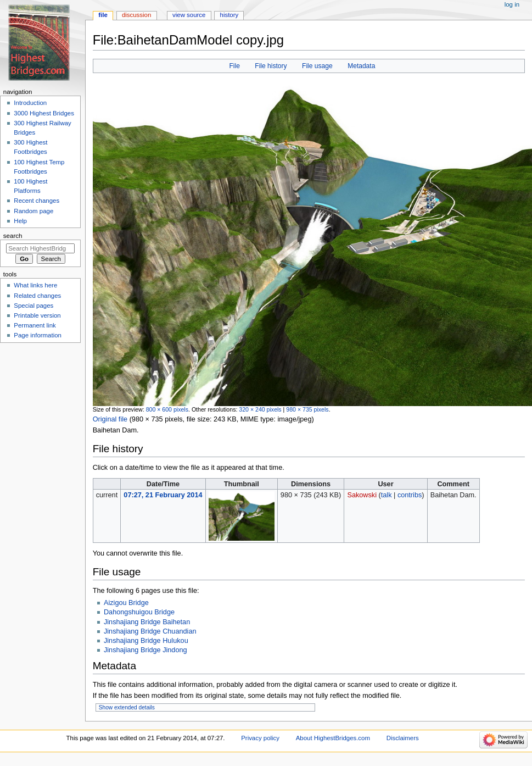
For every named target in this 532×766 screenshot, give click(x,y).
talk (387, 495)
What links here (35, 285)
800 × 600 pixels (167, 409)
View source (189, 15)
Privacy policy (260, 738)
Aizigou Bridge (126, 603)
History (229, 15)
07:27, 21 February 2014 (163, 495)
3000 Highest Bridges (44, 113)
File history (271, 66)
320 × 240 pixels (260, 409)
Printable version (37, 315)
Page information (38, 335)
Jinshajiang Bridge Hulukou (146, 641)
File (234, 66)
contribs (410, 495)
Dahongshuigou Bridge (139, 612)
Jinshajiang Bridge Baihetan (147, 622)
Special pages (33, 306)
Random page (33, 211)
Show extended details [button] (127, 707)
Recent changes (37, 201)
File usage (317, 66)
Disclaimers (403, 738)
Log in (512, 4)
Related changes (37, 296)
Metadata (361, 66)
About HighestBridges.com (333, 738)
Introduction (30, 103)
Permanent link (35, 325)
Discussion (136, 15)
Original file (110, 419)
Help (20, 221)
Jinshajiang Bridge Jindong (145, 650)
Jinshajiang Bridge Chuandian (150, 631)
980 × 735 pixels (307, 409)
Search (13, 236)
